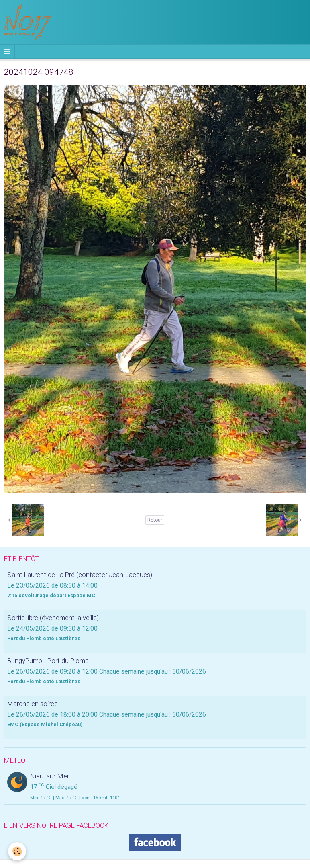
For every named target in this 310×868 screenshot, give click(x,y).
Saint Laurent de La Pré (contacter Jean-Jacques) (80, 575)
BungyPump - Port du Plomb (48, 661)
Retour (155, 520)
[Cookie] (17, 851)
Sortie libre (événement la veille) (53, 618)
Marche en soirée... (35, 704)
